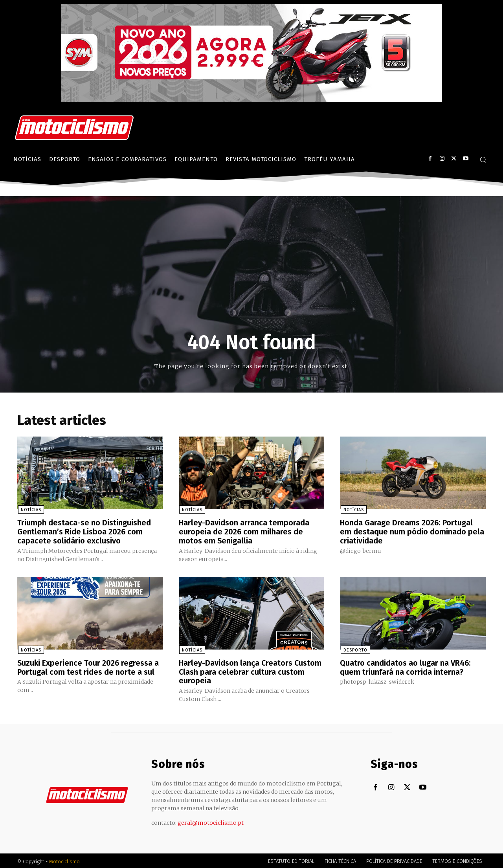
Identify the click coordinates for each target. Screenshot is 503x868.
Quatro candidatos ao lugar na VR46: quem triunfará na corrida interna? (406, 666)
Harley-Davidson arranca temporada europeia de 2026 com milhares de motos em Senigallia (244, 532)
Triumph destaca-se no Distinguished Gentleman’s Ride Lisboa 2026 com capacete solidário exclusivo (84, 532)
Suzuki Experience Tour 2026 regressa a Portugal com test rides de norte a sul (89, 666)
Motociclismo (64, 860)
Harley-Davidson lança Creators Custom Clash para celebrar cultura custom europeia (251, 671)
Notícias (30, 510)
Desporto (355, 649)
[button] (483, 160)
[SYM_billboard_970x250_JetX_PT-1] (251, 100)
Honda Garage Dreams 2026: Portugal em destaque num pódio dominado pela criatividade (412, 532)
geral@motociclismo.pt (211, 821)
